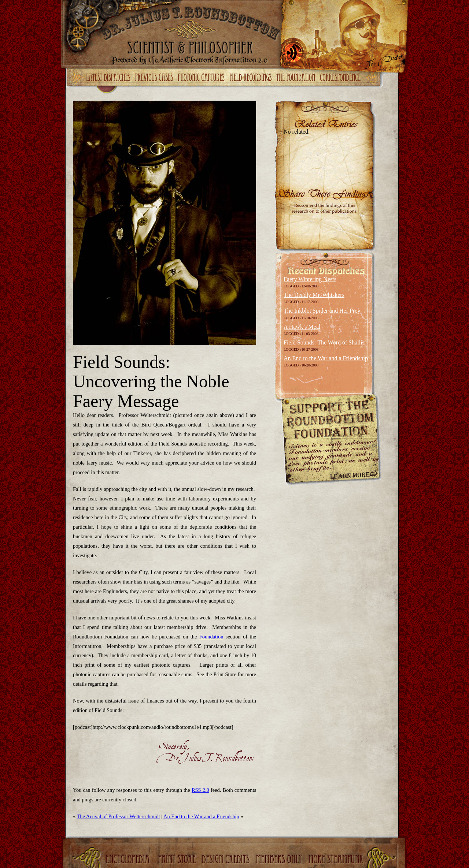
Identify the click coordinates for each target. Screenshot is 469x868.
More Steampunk (337, 860)
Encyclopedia (129, 860)
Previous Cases (155, 78)
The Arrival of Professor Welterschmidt (119, 816)
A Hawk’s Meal (302, 327)
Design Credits (226, 860)
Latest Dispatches (109, 78)
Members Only (280, 860)
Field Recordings (252, 78)
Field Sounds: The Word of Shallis (324, 342)
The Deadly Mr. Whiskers (314, 295)
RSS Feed (294, 52)
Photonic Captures (203, 78)
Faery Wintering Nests (310, 279)
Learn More (353, 476)
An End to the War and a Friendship (201, 816)
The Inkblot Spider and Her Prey (322, 311)
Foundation (211, 637)
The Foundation (296, 78)
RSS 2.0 (200, 790)
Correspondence (341, 78)
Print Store (177, 860)
